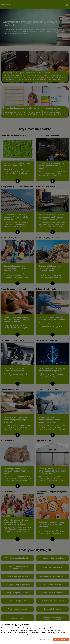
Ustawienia (32, 639)
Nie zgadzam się (45, 639)
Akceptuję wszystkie (61, 639)
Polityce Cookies (58, 634)
